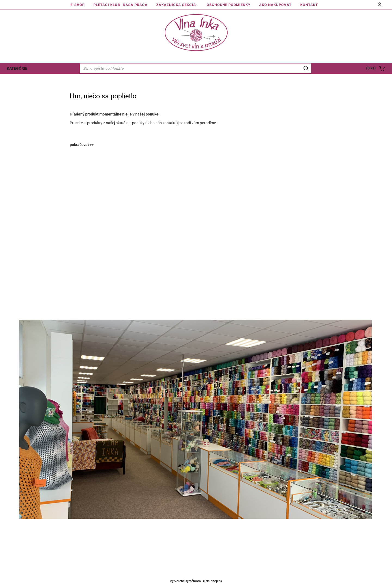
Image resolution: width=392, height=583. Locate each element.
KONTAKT (309, 5)
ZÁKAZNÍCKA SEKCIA (176, 5)
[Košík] (353, 68)
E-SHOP (78, 5)
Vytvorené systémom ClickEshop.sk (196, 581)
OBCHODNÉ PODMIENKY (229, 5)
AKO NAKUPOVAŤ (275, 5)
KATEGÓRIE (17, 68)
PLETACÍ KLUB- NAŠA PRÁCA (120, 5)
